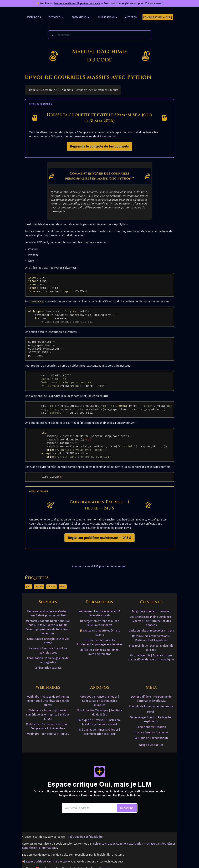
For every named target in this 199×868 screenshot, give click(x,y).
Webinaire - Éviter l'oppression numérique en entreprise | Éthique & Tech (48, 715)
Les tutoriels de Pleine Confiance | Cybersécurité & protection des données (151, 621)
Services (56, 17)
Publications (108, 17)
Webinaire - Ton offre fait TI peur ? (48, 734)
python (39, 586)
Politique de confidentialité (85, 837)
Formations (81, 17)
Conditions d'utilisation (151, 727)
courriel (51, 586)
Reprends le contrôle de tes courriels (99, 146)
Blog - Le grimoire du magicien (151, 611)
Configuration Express (48, 668)
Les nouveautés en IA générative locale (77, 3)
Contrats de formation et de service (151, 706)
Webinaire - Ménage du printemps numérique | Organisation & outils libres (48, 701)
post (28, 586)
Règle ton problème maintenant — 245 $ (99, 538)
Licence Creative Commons (151, 732)
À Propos (131, 17)
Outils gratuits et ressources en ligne (151, 631)
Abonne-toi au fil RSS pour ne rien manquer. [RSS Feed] (99, 566)
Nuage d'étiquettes (151, 745)
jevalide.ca (34, 17)
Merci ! (151, 712)
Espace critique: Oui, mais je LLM (47, 862)
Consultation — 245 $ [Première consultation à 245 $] (158, 17)
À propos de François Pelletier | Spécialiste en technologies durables (99, 701)
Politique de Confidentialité (151, 738)
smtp (63, 586)
